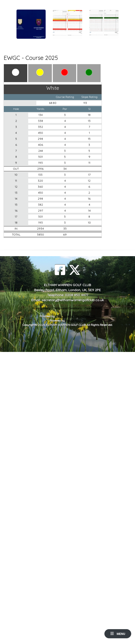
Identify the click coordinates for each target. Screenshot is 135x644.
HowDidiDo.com (76, 320)
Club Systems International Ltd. (76, 316)
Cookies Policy (94, 308)
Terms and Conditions (67, 308)
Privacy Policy (41, 308)
